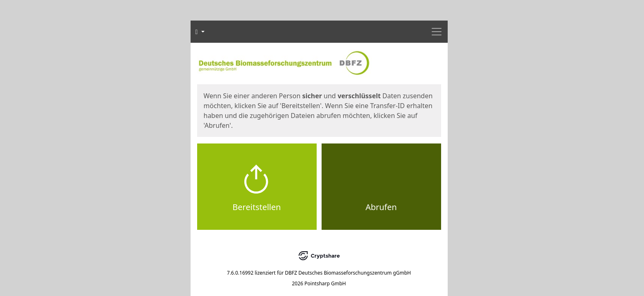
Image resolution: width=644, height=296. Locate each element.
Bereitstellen (257, 207)
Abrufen (381, 207)
